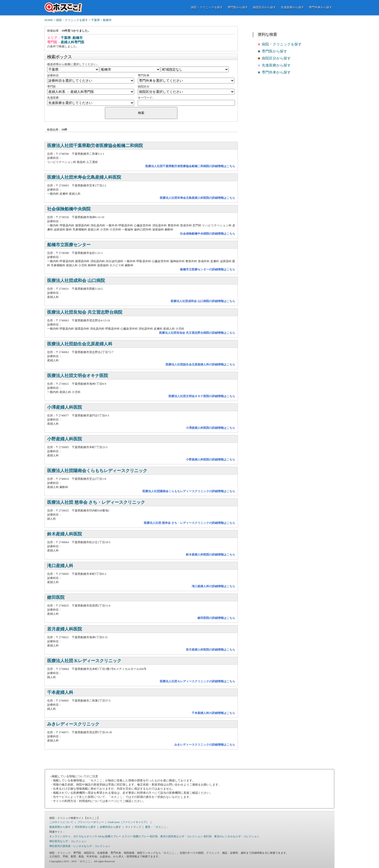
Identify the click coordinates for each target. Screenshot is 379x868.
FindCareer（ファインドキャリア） (128, 822)
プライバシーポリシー (91, 822)
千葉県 (95, 20)
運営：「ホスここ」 (157, 827)
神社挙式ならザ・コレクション (68, 841)
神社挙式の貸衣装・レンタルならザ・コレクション (80, 846)
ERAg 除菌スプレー (109, 836)
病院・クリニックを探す (207, 7)
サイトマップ (133, 827)
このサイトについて (61, 822)
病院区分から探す (264, 7)
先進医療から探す (292, 7)
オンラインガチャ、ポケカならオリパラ (73, 836)
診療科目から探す (110, 827)
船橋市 (107, 20)
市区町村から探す (85, 827)
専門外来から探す (321, 7)
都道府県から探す (60, 827)
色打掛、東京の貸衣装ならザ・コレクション (176, 836)
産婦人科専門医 (73, 42)
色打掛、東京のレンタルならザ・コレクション (231, 836)
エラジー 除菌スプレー (135, 836)
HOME (49, 20)
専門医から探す (238, 7)
